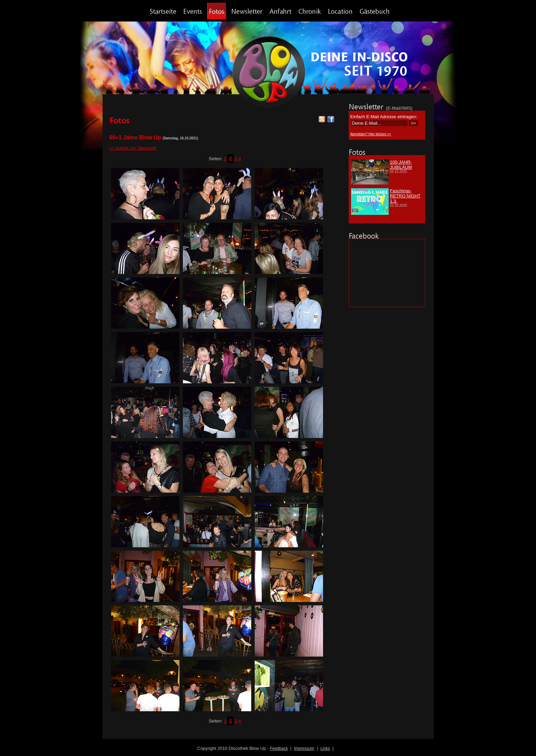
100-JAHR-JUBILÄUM (401, 165)
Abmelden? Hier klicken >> (371, 134)
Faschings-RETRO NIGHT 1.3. (405, 196)
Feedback (279, 748)
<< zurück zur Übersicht (133, 148)
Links (325, 748)
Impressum (304, 748)
